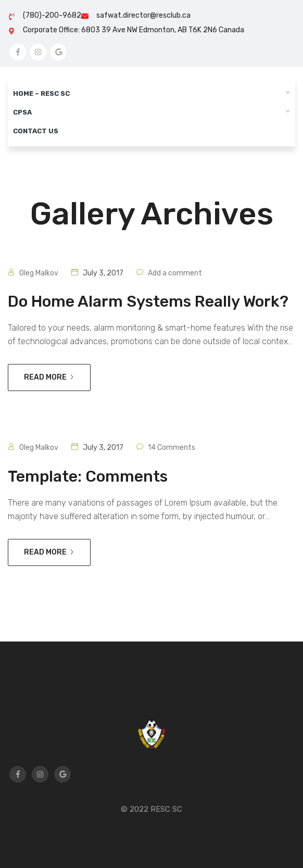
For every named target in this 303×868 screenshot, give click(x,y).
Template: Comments (88, 476)
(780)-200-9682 (52, 15)
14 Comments (172, 448)
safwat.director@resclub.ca (143, 15)
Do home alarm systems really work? (148, 301)
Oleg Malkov (39, 273)
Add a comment (175, 273)
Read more (49, 377)
